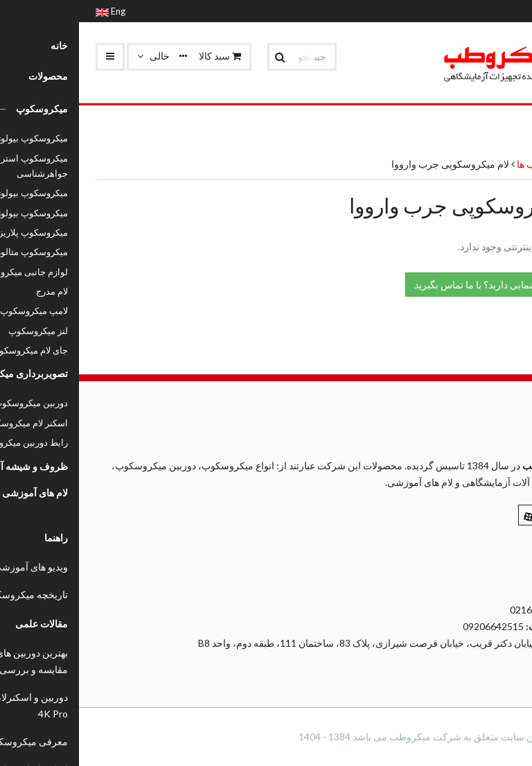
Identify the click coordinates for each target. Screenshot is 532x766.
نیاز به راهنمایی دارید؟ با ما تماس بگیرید (421, 284)
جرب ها (452, 164)
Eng (32, 11)
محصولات (496, 164)
